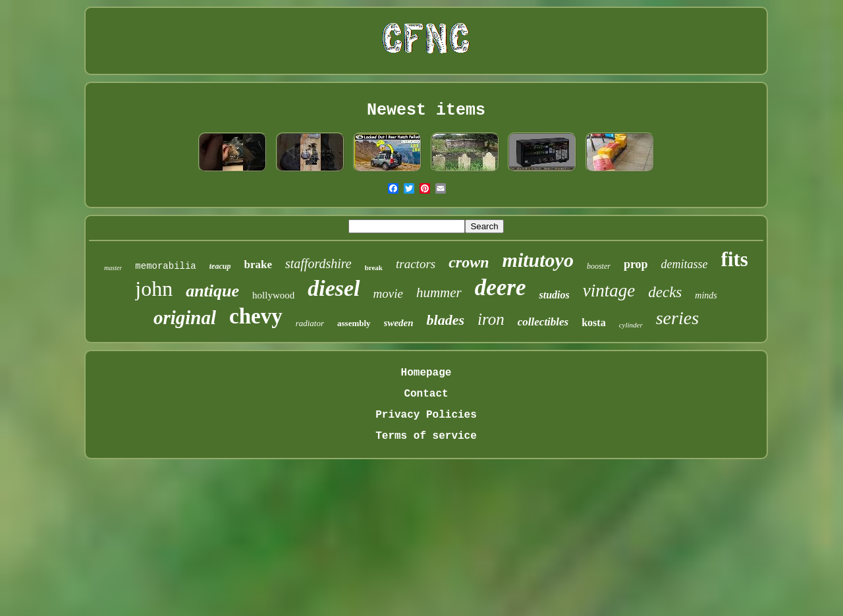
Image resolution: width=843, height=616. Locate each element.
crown (469, 262)
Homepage (426, 373)
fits (735, 259)
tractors (416, 264)
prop (636, 264)
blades (446, 320)
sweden (399, 323)
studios (554, 295)
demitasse (685, 264)
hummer (439, 293)
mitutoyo (538, 260)
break (374, 267)
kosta (593, 322)
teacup (220, 266)
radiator (310, 323)
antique (212, 291)
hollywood (273, 295)
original (185, 318)
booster (599, 266)
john (154, 289)
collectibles (543, 322)
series (677, 318)
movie (388, 294)
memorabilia (165, 266)
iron (491, 319)
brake (258, 265)
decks (665, 292)
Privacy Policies (426, 415)
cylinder (631, 325)
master (113, 268)
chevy (256, 316)
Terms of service (426, 436)
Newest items (426, 110)
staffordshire (318, 264)
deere (501, 288)
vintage (609, 291)
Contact (426, 394)
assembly (354, 323)
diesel (334, 288)
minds (706, 295)
